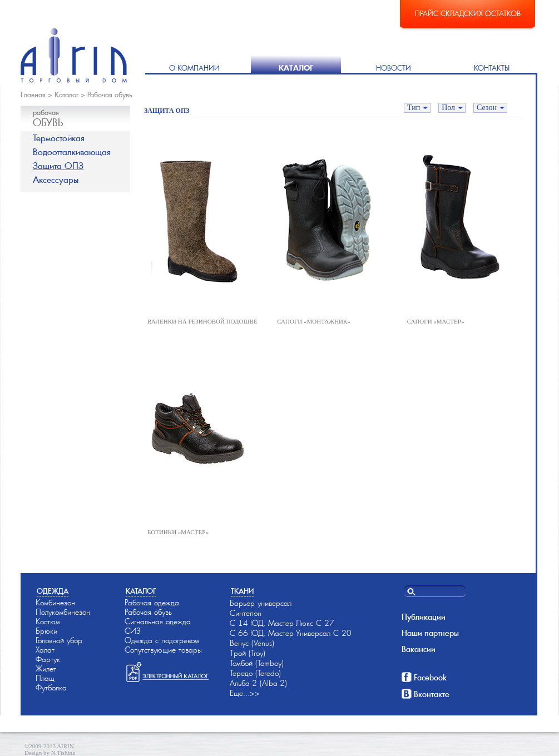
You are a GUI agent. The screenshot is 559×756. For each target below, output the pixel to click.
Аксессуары (56, 180)
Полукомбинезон (63, 612)
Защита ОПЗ (58, 166)
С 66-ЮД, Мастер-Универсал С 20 (291, 633)
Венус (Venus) (252, 643)
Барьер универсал (261, 603)
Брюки (46, 631)
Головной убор (59, 640)
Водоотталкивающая (72, 152)
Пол (448, 108)
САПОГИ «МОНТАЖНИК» (314, 321)
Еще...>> (245, 693)
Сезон (487, 108)
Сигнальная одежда (158, 621)
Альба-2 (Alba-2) (258, 683)
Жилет (46, 669)
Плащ (45, 678)
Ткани (242, 591)
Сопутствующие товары (163, 650)
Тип (414, 108)
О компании (194, 68)
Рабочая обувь (110, 95)
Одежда (53, 591)
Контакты (492, 68)
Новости (394, 68)
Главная (33, 95)
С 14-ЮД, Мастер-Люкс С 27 (282, 623)
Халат (45, 650)
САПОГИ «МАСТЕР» (436, 321)
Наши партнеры (430, 633)
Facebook (430, 678)
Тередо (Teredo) (255, 673)
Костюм (48, 621)
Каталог (296, 68)
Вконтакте (432, 694)
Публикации (424, 617)
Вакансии (419, 649)
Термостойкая (59, 138)
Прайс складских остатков (468, 14)
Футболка (51, 688)
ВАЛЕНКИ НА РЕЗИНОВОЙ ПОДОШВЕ (202, 321)
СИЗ (133, 631)
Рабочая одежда (152, 603)
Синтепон (246, 613)
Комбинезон (55, 603)
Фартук (48, 659)
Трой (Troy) (248, 653)
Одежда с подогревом (162, 640)
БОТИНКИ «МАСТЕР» (178, 532)
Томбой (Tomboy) (257, 663)
